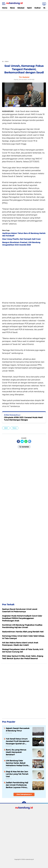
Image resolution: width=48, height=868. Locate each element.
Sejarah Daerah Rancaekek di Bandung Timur (18, 729)
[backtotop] (24, 803)
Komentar (24, 447)
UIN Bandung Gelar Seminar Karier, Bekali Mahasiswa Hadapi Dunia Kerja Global (17, 763)
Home (5, 8)
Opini (29, 8)
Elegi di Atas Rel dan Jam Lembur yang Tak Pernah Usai (17, 774)
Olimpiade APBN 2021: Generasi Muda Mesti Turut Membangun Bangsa (23, 419)
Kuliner (38, 8)
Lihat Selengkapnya (24, 794)
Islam (6, 428)
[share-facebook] (18, 441)
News (12, 8)
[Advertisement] (24, 34)
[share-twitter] (22, 441)
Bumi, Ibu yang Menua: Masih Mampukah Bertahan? (16, 752)
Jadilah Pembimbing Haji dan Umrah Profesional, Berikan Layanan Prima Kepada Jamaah (17, 785)
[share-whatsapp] (26, 441)
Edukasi (21, 8)
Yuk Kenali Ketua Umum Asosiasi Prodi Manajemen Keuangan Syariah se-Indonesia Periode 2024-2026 (18, 741)
